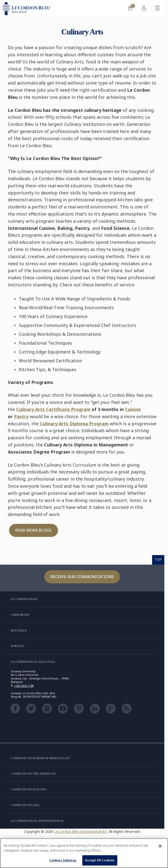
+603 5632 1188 (24, 686)
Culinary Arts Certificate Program (53, 409)
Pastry (21, 416)
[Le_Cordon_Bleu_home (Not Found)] (27, 9)
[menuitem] (130, 9)
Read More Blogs (33, 530)
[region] (84, 853)
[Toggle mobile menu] (157, 9)
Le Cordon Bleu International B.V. (81, 831)
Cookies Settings (63, 860)
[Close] (160, 846)
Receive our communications (82, 577)
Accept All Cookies (100, 860)
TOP (158, 559)
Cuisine (133, 409)
